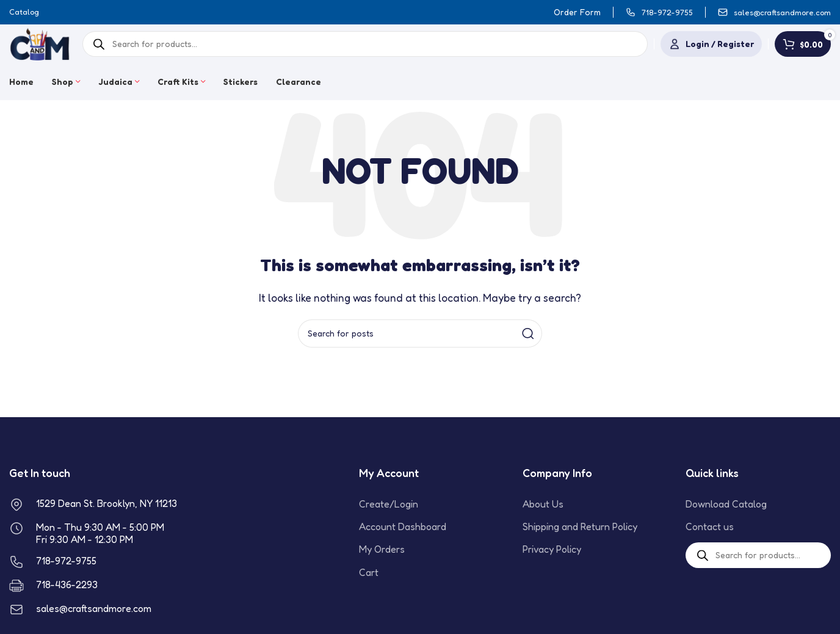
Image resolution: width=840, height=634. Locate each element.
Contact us (710, 527)
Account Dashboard (403, 527)
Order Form (577, 12)
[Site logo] (40, 43)
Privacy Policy (552, 549)
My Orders (382, 549)
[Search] (420, 333)
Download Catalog (726, 504)
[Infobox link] (659, 13)
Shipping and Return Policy (580, 527)
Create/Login (389, 504)
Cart (369, 572)
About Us (543, 504)
